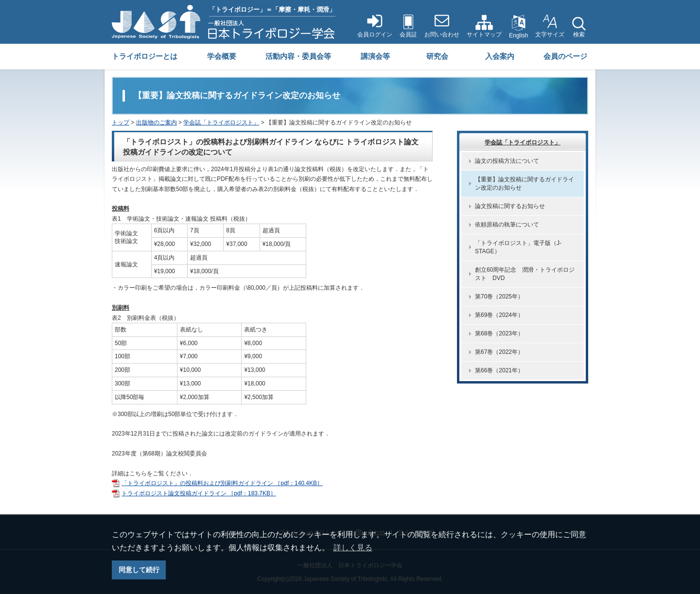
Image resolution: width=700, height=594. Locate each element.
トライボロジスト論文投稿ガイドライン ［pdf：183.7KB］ (199, 493)
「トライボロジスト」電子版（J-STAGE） (518, 247)
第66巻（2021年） (499, 370)
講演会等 (375, 56)
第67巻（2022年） (499, 352)
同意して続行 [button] (139, 570)
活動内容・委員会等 (298, 56)
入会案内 (500, 56)
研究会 (437, 56)
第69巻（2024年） (499, 315)
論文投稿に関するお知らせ (510, 206)
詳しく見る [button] (353, 548)
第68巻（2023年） (499, 333)
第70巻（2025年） (499, 297)
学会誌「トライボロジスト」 (221, 122)
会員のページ (565, 56)
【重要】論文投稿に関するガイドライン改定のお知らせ (525, 183)
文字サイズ (550, 35)
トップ (121, 122)
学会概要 (222, 56)
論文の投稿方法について (507, 161)
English (518, 35)
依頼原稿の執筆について (507, 225)
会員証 (408, 35)
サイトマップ (484, 35)
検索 (579, 35)
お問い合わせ (442, 35)
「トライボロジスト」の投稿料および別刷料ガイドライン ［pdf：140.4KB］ (222, 483)
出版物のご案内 (157, 122)
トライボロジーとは (145, 56)
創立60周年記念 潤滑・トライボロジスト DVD (525, 274)
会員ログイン (375, 35)
